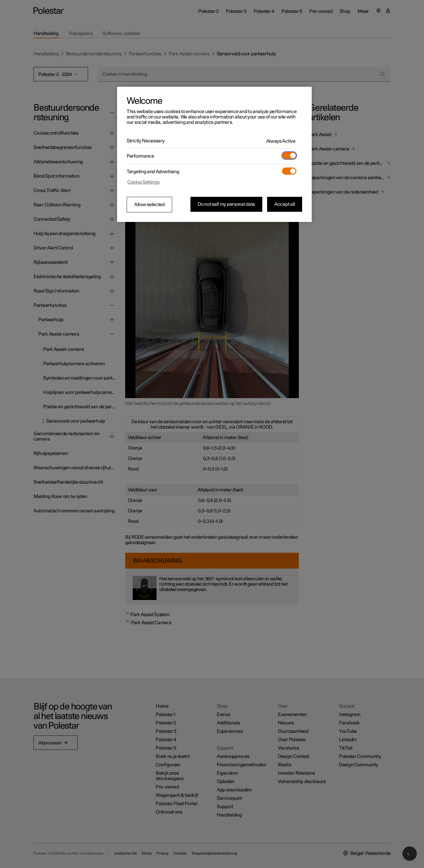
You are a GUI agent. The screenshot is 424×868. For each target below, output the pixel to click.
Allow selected (149, 205)
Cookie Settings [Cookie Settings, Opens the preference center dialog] (143, 182)
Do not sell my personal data (226, 204)
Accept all (285, 204)
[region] (214, 154)
